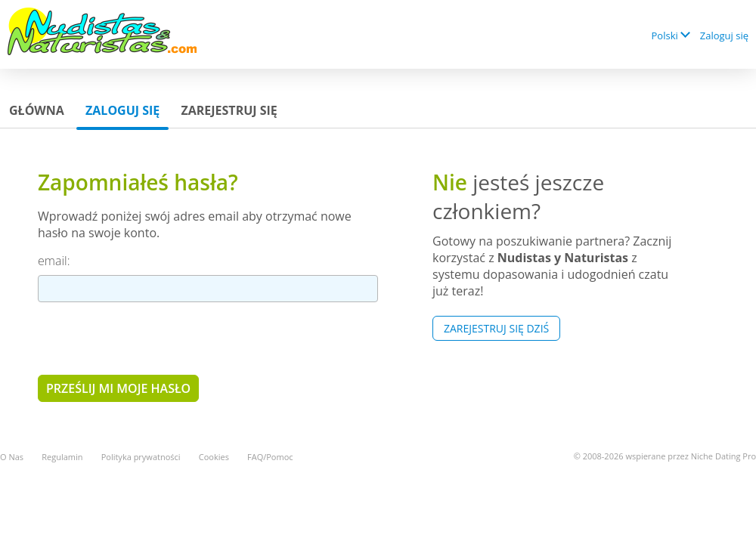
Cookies (214, 457)
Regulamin (62, 457)
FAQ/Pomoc (270, 457)
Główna (37, 110)
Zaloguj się (724, 36)
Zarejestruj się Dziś (496, 328)
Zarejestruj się (229, 110)
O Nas (12, 457)
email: (54, 261)
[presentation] (153, 338)
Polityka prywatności (141, 457)
